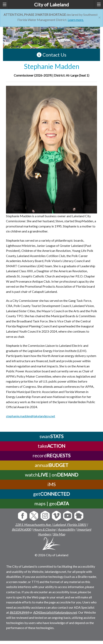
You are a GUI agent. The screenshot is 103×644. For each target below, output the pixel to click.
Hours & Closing (44, 529)
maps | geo (52, 503)
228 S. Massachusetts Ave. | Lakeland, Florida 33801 (51, 525)
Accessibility (66, 529)
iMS (52, 484)
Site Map (59, 534)
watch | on (52, 475)
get (51, 494)
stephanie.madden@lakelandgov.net (31, 416)
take (51, 446)
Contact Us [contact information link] (51, 55)
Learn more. (76, 20)
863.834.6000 (21, 529)
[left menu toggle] (4, 4)
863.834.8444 (19, 612)
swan (51, 436)
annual (51, 465)
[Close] (100, 17)
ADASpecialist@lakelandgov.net (55, 612)
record (51, 455)
